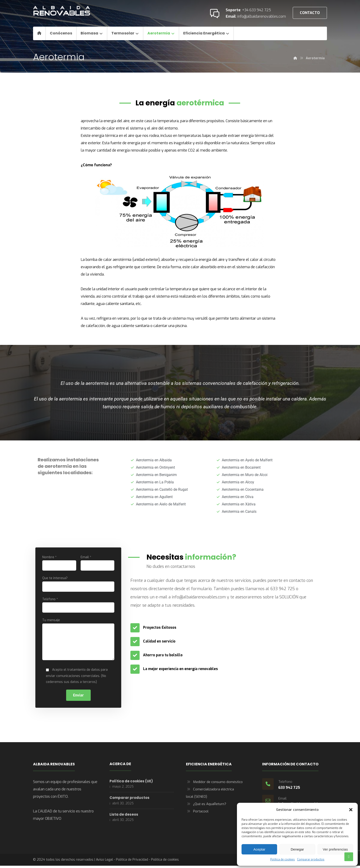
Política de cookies (283, 860)
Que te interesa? (78, 585)
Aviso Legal (104, 862)
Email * (98, 563)
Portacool (197, 814)
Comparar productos (311, 860)
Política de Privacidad (132, 862)
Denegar (297, 849)
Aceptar (259, 849)
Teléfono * (78, 606)
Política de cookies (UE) (131, 784)
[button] (351, 810)
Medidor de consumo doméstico (214, 784)
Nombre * (59, 563)
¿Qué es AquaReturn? (206, 806)
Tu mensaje (78, 642)
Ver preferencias (335, 849)
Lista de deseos (124, 818)
